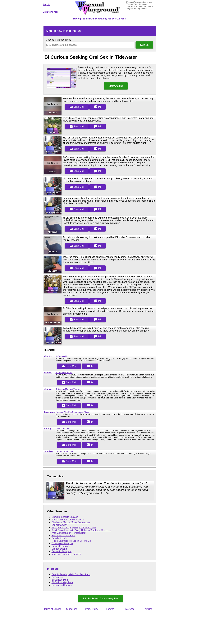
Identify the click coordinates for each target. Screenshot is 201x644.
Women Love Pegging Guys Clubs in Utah (74, 528)
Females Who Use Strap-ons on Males (72, 412)
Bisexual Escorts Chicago (65, 517)
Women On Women (64, 451)
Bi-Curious (57, 577)
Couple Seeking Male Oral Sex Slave (71, 574)
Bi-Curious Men (62, 356)
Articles (148, 609)
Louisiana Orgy (59, 525)
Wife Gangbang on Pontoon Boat (69, 533)
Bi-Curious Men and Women (68, 389)
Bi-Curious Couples (64, 373)
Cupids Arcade (59, 538)
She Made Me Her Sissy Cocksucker (71, 522)
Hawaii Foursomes (61, 546)
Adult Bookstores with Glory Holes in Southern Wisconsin (81, 530)
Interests (53, 569)
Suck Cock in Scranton (63, 536)
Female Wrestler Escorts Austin (68, 520)
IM (97, 107)
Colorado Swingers (61, 551)
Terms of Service (53, 609)
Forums (110, 609)
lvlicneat (48, 373)
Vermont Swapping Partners (66, 554)
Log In (47, 4)
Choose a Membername (59, 40)
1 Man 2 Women (63, 428)
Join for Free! (51, 12)
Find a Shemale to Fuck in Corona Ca (71, 541)
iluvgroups (49, 412)
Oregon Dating (59, 549)
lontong (48, 428)
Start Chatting (116, 86)
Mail (77, 107)
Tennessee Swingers (62, 543)
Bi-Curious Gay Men (62, 582)
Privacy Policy (91, 609)
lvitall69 (48, 356)
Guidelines (72, 609)
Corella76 (49, 451)
